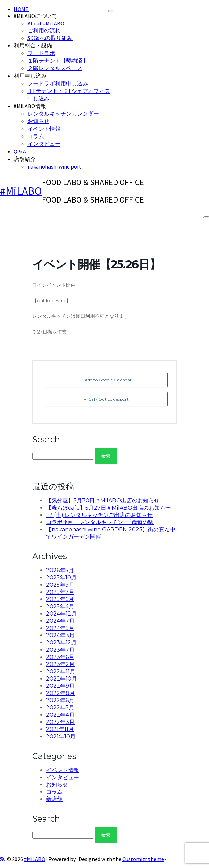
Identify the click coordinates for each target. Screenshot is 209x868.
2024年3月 (60, 635)
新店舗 (54, 799)
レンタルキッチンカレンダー (63, 113)
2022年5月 (60, 708)
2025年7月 (60, 592)
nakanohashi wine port (54, 166)
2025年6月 (60, 599)
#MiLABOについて (35, 16)
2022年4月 (60, 715)
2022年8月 (60, 693)
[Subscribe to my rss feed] (2, 859)
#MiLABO (21, 191)
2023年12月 (61, 643)
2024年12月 (61, 614)
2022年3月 (60, 722)
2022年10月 (62, 679)
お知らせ (38, 121)
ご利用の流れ (44, 30)
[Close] (111, 11)
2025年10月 (61, 578)
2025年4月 (60, 606)
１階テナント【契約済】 (58, 61)
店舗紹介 (25, 159)
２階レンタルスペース (55, 68)
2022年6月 (60, 700)
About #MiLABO (46, 23)
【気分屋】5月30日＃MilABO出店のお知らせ (103, 501)
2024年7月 (60, 621)
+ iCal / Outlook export (106, 399)
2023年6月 (60, 657)
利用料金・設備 (33, 45)
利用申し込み (30, 76)
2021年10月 (61, 736)
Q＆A (20, 151)
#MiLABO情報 (30, 106)
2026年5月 (60, 570)
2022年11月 (61, 671)
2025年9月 (60, 585)
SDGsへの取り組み (50, 38)
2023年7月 (60, 650)
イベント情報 (44, 129)
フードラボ (41, 53)
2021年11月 (60, 729)
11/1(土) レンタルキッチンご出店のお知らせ (99, 515)
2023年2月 (60, 664)
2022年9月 (60, 686)
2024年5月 (60, 628)
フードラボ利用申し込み (58, 83)
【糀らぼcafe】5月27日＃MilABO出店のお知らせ (108, 508)
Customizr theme (143, 859)
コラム (36, 136)
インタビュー (44, 144)
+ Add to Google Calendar (106, 380)
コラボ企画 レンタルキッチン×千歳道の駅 (100, 522)
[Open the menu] (206, 217)
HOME (21, 9)
